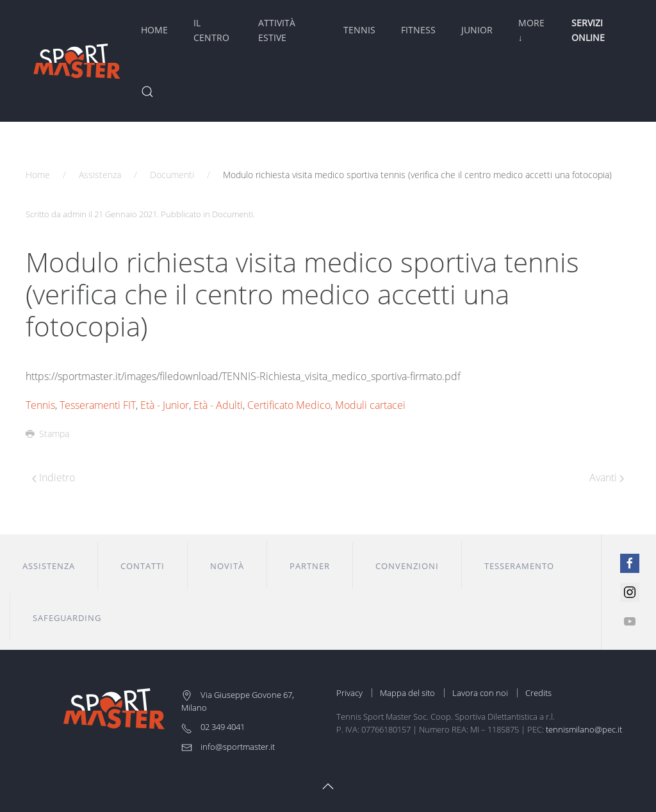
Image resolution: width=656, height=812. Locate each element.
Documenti (172, 175)
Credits (538, 693)
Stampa (47, 434)
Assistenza (100, 175)
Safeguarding (67, 618)
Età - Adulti (218, 405)
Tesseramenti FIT (98, 405)
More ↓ (531, 30)
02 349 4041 (213, 727)
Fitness (418, 30)
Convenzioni (407, 566)
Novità (227, 566)
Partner (310, 566)
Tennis (359, 30)
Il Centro (211, 30)
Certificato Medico (289, 405)
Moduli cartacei (370, 405)
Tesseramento (519, 566)
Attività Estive (277, 30)
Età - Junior (165, 405)
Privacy (349, 693)
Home (154, 30)
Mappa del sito (407, 693)
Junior (477, 30)
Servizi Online (588, 30)
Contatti (143, 566)
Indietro (53, 477)
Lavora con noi (480, 693)
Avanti (607, 477)
